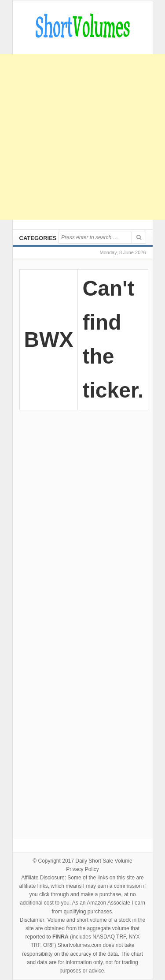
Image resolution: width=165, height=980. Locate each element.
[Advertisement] (82, 137)
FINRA (60, 937)
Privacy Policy (82, 869)
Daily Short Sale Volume (104, 861)
